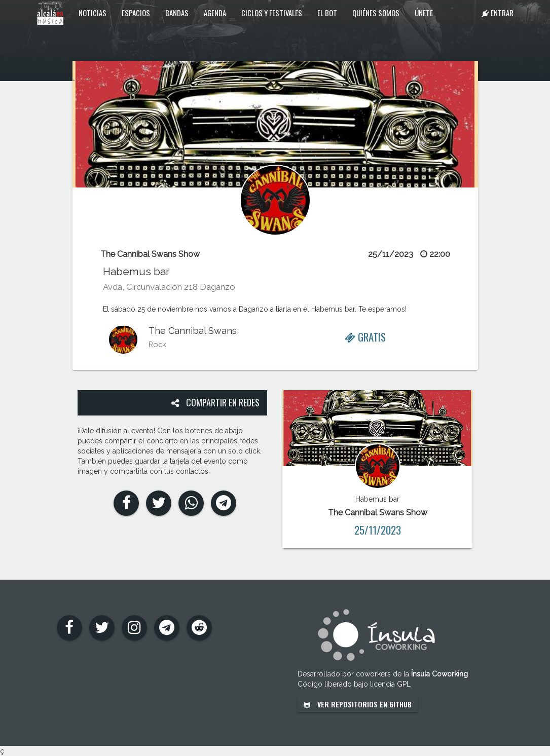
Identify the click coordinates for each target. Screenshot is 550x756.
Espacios (136, 13)
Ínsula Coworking (439, 674)
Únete (424, 13)
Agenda (215, 13)
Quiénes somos (376, 13)
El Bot (327, 13)
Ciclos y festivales (272, 13)
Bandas (177, 13)
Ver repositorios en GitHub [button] (358, 704)
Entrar (498, 13)
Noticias (93, 13)
